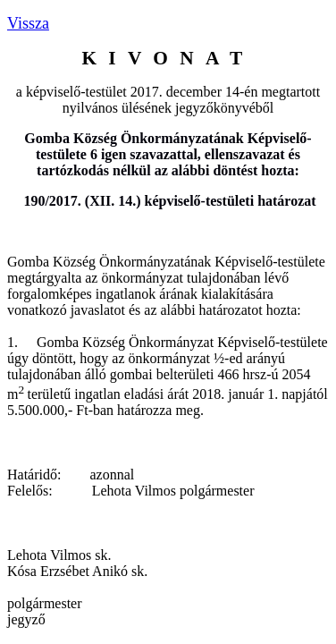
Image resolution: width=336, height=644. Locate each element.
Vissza (28, 23)
